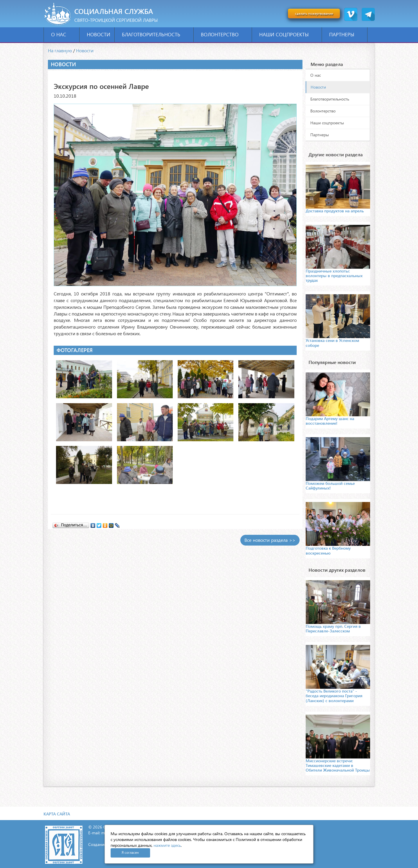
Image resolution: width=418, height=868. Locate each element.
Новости (99, 34)
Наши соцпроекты (288, 34)
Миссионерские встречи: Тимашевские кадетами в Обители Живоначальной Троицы (338, 765)
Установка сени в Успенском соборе (332, 343)
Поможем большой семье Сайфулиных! (330, 486)
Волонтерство (224, 34)
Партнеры (346, 34)
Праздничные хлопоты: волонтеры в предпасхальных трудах (334, 276)
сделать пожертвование (314, 14)
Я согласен (130, 852)
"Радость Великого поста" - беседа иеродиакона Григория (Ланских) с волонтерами (334, 696)
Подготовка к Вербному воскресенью (328, 550)
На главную (60, 50)
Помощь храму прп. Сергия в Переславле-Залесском (333, 628)
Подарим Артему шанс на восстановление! (330, 421)
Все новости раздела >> (270, 540)
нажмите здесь (167, 845)
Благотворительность (156, 34)
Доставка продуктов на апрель (335, 211)
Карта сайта (57, 814)
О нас (63, 34)
